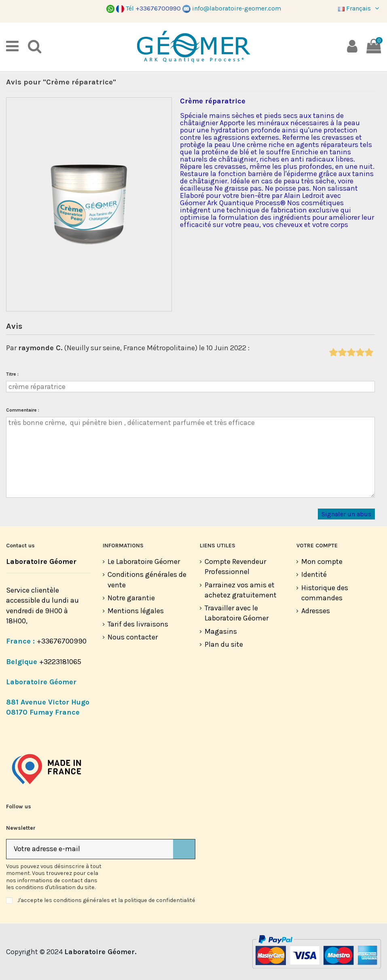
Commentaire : (23, 410)
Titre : (12, 374)
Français (360, 8)
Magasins (221, 631)
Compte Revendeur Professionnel (235, 567)
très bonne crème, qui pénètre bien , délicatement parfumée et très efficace (190, 457)
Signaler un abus (346, 514)
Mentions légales (136, 611)
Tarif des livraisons (138, 624)
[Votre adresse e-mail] (90, 849)
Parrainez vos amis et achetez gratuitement (241, 590)
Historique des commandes (325, 593)
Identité (314, 574)
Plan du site (224, 644)
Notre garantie (131, 598)
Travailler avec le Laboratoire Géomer (237, 613)
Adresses (316, 611)
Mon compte (322, 562)
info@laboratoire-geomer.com (232, 8)
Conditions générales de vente (147, 579)
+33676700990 (62, 641)
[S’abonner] (184, 849)
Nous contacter (133, 637)
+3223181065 (61, 662)
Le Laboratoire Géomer (144, 562)
